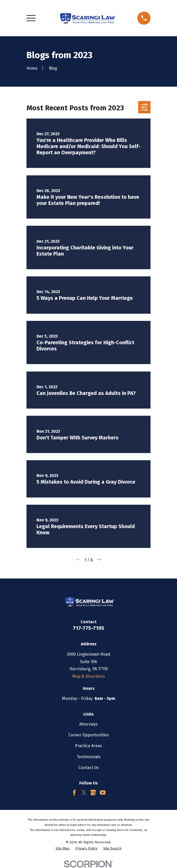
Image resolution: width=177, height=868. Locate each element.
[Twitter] (84, 792)
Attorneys (88, 724)
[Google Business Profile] (93, 792)
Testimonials (89, 757)
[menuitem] (63, 849)
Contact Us (89, 768)
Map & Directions (89, 676)
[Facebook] (74, 792)
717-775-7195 (88, 628)
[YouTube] (103, 792)
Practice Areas (88, 746)
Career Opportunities (89, 735)
